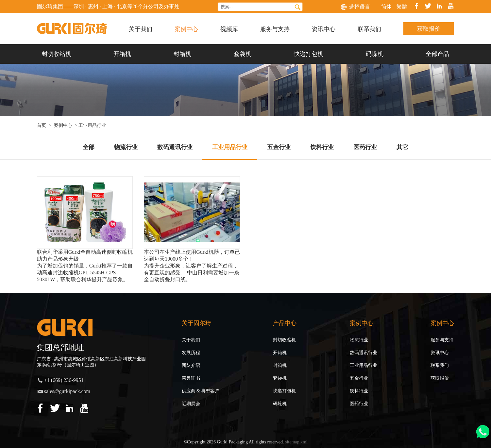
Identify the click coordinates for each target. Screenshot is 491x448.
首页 (42, 125)
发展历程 (191, 353)
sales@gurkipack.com (67, 391)
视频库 (229, 28)
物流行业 (359, 340)
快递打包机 (309, 54)
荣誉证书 (191, 378)
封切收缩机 (57, 54)
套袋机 (243, 54)
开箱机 (122, 54)
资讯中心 (324, 28)
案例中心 (186, 28)
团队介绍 (191, 365)
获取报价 (429, 29)
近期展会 (191, 404)
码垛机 (375, 54)
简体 (386, 7)
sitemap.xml (296, 442)
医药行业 (359, 404)
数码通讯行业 (364, 353)
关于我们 (141, 28)
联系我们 (369, 28)
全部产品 (437, 54)
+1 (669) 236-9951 (64, 380)
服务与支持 (275, 28)
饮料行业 (359, 391)
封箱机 (182, 54)
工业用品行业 (364, 365)
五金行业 (359, 378)
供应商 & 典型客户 (201, 391)
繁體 (402, 7)
